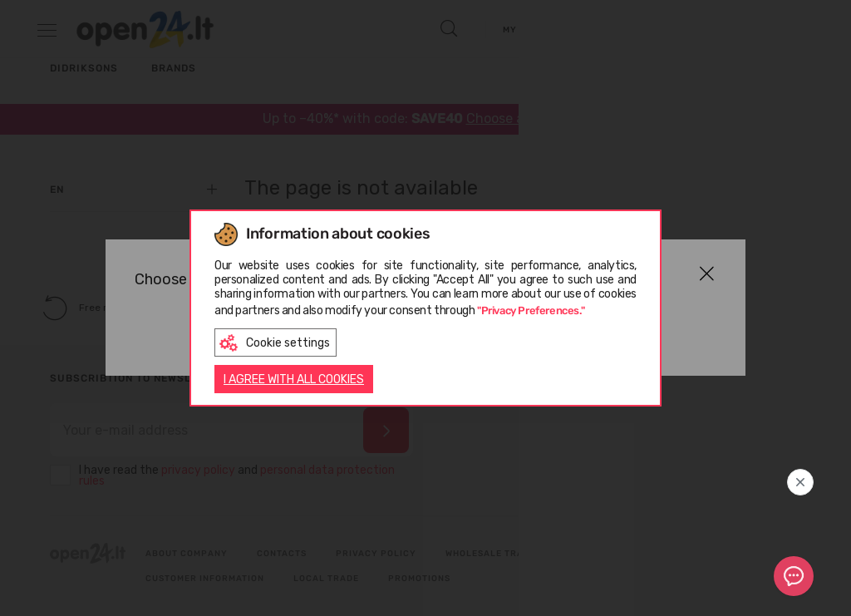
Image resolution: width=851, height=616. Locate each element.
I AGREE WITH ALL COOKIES (294, 380)
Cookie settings (275, 341)
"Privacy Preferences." (531, 308)
